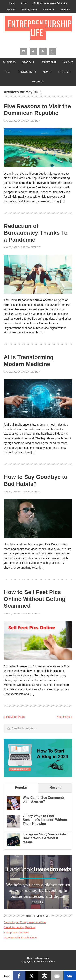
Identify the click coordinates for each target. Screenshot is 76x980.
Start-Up (28, 62)
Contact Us (49, 10)
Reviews (38, 82)
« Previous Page (14, 717)
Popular (21, 787)
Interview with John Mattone (20, 938)
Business (9, 62)
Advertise (11, 10)
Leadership (49, 62)
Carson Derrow (31, 121)
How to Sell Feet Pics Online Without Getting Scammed (35, 599)
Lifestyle (65, 72)
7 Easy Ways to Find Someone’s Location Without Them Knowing (45, 820)
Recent (55, 787)
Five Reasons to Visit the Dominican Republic (37, 110)
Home (12, 3)
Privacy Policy (29, 10)
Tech (8, 72)
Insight (68, 62)
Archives (65, 10)
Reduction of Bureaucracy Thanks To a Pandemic (36, 233)
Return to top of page (38, 958)
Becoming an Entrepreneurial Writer (25, 922)
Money (47, 72)
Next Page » (64, 717)
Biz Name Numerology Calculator (50, 3)
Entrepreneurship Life (40, 28)
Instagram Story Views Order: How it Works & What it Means (45, 838)
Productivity (27, 72)
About (24, 3)
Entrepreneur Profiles (16, 932)
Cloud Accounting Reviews (20, 927)
